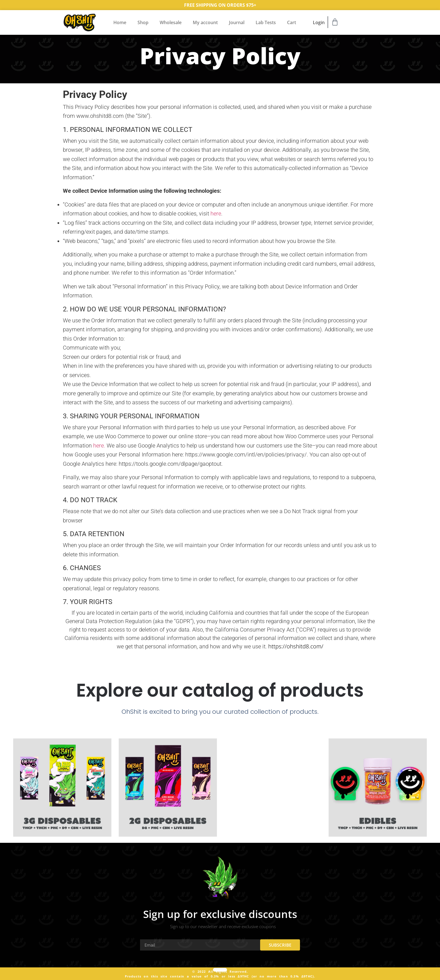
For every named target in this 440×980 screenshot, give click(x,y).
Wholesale (171, 22)
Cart (292, 22)
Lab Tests (266, 22)
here (216, 214)
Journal (237, 22)
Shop (143, 22)
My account (205, 22)
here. (99, 446)
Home (120, 22)
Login (319, 22)
